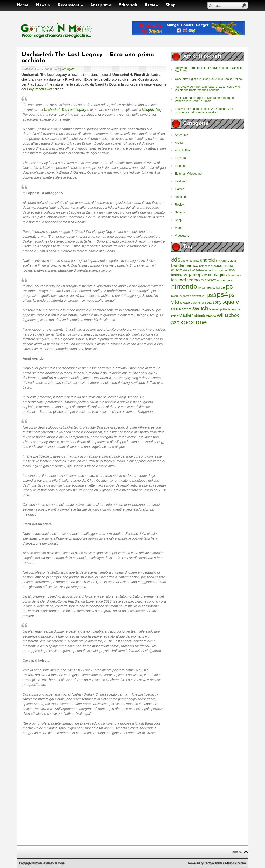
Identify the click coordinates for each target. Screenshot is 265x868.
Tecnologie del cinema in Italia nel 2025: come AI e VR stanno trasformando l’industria (208, 88)
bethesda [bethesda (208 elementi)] (205, 266)
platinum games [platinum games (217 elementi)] (181, 296)
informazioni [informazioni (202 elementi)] (234, 275)
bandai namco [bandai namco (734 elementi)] (185, 265)
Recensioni (70, 5)
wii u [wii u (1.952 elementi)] (223, 315)
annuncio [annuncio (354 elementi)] (223, 260)
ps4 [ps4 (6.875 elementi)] (222, 294)
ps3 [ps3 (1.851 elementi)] (211, 295)
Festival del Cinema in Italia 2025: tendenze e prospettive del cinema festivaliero (204, 111)
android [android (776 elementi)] (207, 260)
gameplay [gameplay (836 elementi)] (197, 275)
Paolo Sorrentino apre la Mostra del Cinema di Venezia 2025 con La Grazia (205, 100)
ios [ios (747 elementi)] (174, 280)
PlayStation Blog (39, 89)
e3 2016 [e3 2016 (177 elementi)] (197, 270)
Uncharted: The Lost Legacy (65, 110)
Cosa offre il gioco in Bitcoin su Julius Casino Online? (209, 79)
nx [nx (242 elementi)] (199, 288)
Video (179, 228)
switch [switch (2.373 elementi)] (200, 308)
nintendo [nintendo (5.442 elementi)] (184, 286)
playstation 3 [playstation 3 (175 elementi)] (199, 296)
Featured (181, 181)
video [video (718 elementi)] (211, 316)
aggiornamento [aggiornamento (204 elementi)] (190, 261)
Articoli (179, 143)
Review (152, 5)
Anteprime (101, 5)
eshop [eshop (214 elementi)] (224, 270)
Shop (171, 5)
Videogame (69, 69)
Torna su (237, 852)
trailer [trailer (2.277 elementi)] (186, 315)
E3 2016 (180, 158)
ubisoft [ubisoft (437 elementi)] (200, 316)
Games (180, 189)
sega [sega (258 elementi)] (208, 303)
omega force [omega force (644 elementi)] (214, 287)
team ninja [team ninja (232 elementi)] (216, 309)
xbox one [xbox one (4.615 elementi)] (193, 322)
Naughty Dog (152, 110)
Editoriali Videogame (188, 174)
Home (23, 5)
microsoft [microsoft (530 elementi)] (209, 280)
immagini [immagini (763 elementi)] (216, 275)
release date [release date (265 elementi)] (188, 303)
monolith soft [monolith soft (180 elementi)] (225, 280)
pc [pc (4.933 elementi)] (229, 286)
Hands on (181, 197)
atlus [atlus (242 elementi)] (233, 261)
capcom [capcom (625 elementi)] (219, 266)
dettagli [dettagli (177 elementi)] (187, 270)
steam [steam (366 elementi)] (187, 309)
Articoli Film (182, 151)
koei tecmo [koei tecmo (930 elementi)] (188, 280)
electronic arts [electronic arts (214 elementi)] (211, 270)
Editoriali (128, 5)
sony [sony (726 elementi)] (217, 302)
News (43, 5)
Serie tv (180, 212)
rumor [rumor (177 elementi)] (201, 303)
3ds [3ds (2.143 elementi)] (176, 260)
